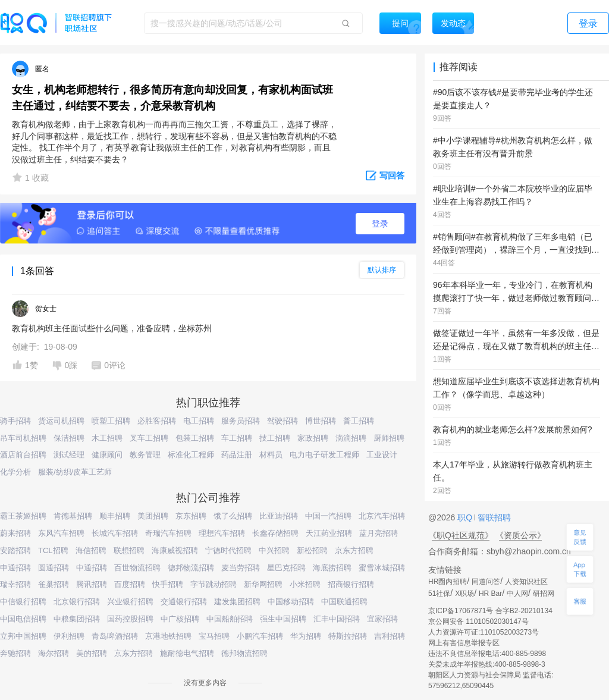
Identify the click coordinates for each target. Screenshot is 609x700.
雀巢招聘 (54, 584)
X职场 (464, 594)
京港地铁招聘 (168, 636)
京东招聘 (191, 516)
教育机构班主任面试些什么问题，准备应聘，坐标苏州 (112, 328)
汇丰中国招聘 (337, 619)
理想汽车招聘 (222, 533)
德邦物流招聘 (191, 568)
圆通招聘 (54, 568)
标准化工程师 (191, 455)
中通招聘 (92, 568)
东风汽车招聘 (61, 533)
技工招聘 (275, 438)
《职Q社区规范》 (461, 535)
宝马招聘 (214, 636)
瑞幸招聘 (15, 584)
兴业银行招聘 (130, 602)
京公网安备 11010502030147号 (478, 621)
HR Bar (490, 594)
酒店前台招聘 (23, 455)
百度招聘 (130, 584)
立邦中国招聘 (23, 636)
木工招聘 (107, 438)
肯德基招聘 (73, 516)
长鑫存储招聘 (275, 533)
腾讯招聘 (92, 584)
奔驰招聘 (15, 653)
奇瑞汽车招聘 (168, 533)
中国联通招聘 (344, 602)
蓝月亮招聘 (379, 533)
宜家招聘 (382, 619)
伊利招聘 (69, 636)
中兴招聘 (274, 550)
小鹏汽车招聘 (260, 636)
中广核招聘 (180, 619)
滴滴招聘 (351, 438)
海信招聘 (91, 550)
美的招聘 (92, 653)
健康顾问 (107, 455)
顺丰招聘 (115, 516)
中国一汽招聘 (328, 516)
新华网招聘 (263, 584)
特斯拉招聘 (348, 636)
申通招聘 (15, 568)
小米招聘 (305, 584)
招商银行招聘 (351, 584)
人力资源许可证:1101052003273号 (484, 632)
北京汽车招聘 (382, 516)
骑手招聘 (15, 421)
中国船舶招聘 (230, 619)
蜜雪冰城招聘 (382, 568)
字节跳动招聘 (214, 584)
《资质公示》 (520, 535)
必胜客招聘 (157, 421)
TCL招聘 (53, 550)
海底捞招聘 (332, 568)
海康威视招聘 (175, 550)
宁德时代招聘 (228, 550)
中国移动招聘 (291, 602)
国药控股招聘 (130, 619)
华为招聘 (306, 636)
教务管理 (145, 455)
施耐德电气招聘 (187, 653)
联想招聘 (129, 550)
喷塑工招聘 (111, 421)
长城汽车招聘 (115, 533)
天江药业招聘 (329, 533)
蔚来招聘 (15, 533)
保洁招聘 (69, 438)
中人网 (517, 594)
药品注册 (237, 455)
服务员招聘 (241, 421)
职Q (466, 517)
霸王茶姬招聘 (23, 516)
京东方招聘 (354, 550)
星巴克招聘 (286, 568)
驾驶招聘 (282, 421)
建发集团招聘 (237, 602)
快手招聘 (168, 584)
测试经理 (69, 455)
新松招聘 (312, 550)
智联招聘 (493, 517)
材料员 (271, 455)
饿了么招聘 (233, 516)
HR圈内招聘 (448, 582)
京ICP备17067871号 (461, 611)
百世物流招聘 (137, 568)
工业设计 (382, 455)
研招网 (544, 594)
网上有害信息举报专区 (464, 643)
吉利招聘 (390, 636)
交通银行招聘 (184, 602)
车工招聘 (237, 438)
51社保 (439, 594)
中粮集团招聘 (77, 619)
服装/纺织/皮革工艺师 (75, 472)
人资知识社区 (526, 582)
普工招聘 (359, 421)
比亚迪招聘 (279, 516)
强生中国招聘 (283, 619)
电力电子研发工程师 (324, 455)
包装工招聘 (195, 438)
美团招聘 (153, 516)
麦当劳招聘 (241, 568)
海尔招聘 (54, 653)
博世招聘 (321, 421)
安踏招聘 (15, 550)
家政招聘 (313, 438)
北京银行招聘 (77, 602)
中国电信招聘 (23, 619)
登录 (380, 224)
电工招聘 (199, 421)
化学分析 (15, 472)
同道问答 (486, 582)
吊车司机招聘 (23, 438)
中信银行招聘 (23, 602)
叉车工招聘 (149, 438)
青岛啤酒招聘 (115, 636)
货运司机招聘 (61, 421)
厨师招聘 (389, 438)
